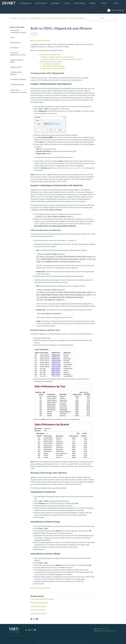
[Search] (102, 18)
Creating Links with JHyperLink (50, 55)
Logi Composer (41, 3)
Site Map (86, 642)
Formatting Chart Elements (16, 73)
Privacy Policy (80, 642)
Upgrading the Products (38, 612)
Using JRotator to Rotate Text (51, 64)
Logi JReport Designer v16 (36, 18)
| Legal (74, 642)
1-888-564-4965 (103, 628)
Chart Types (14, 48)
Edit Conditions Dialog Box (39, 602)
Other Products (80, 3)
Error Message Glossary (38, 605)
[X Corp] (34, 618)
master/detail (41, 197)
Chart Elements (15, 43)
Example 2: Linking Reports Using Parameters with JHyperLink (62, 59)
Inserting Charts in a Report (17, 61)
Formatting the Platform (18, 79)
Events (116, 3)
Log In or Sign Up (116, 10)
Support (93, 3)
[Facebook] (31, 618)
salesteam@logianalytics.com (107, 630)
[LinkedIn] (37, 618)
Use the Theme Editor (38, 609)
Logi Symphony (25, 3)
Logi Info (67, 3)
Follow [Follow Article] (34, 34)
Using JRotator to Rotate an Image (53, 66)
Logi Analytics (13, 18)
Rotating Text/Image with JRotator (51, 62)
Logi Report (55, 3)
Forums (104, 3)
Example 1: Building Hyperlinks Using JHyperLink (58, 57)
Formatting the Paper (17, 85)
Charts (13, 38)
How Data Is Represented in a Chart (18, 54)
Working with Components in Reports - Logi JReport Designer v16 (65, 18)
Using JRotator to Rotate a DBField (53, 69)
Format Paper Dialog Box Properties (42, 598)
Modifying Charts (16, 67)
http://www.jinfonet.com (76, 168)
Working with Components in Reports (18, 31)
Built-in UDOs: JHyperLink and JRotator (18, 91)
